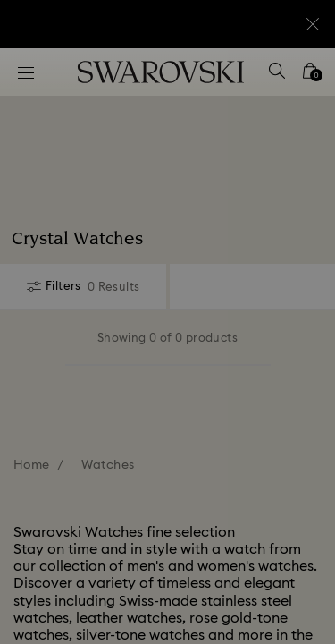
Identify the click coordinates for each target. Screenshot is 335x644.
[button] (297, 80)
